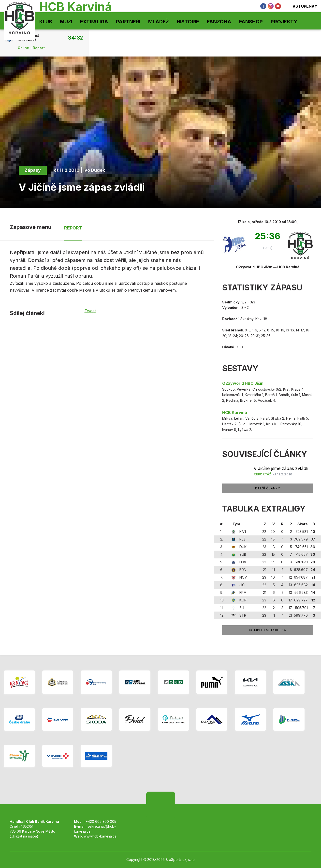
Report (39, 48)
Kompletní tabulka (268, 630)
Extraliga (94, 22)
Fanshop (251, 22)
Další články (268, 488)
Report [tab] (73, 228)
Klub (46, 22)
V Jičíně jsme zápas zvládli (281, 468)
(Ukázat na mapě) (24, 836)
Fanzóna (219, 22)
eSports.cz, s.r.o (182, 860)
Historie (188, 22)
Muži (66, 22)
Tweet (90, 311)
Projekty (284, 22)
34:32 (75, 38)
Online (23, 48)
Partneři (128, 22)
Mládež (159, 22)
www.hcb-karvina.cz (100, 836)
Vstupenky (302, 6)
